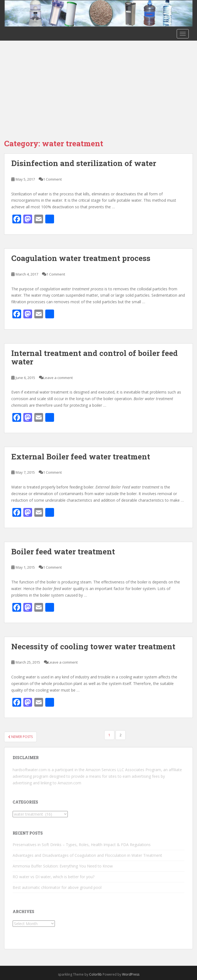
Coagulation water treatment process (81, 258)
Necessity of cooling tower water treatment (93, 646)
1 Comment (52, 179)
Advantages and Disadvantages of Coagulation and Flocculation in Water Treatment (87, 855)
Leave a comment (58, 378)
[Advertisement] (99, 82)
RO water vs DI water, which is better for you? (54, 877)
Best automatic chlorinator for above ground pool (57, 887)
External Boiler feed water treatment (81, 457)
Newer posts (20, 737)
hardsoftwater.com (30, 770)
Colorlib (95, 974)
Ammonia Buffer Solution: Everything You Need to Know (63, 866)
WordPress (131, 974)
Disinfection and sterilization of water (84, 163)
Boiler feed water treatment (63, 551)
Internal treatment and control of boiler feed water (95, 357)
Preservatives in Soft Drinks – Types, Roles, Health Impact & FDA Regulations (82, 845)
